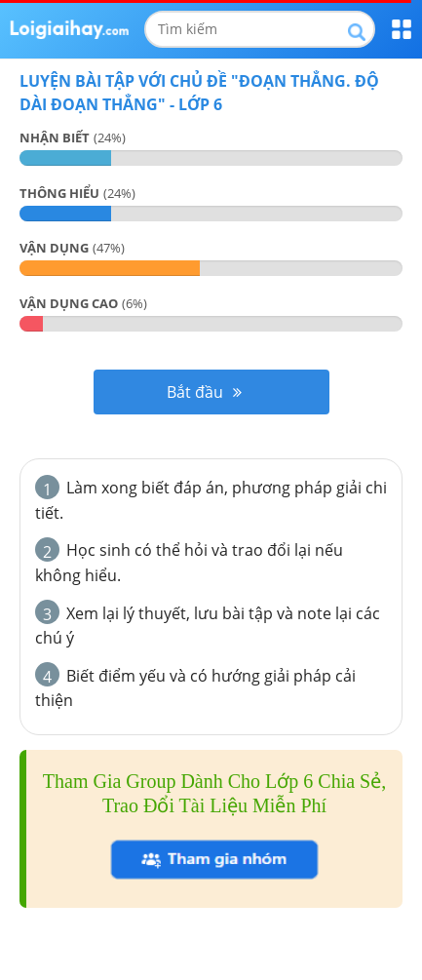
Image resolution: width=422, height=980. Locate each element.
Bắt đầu (204, 392)
